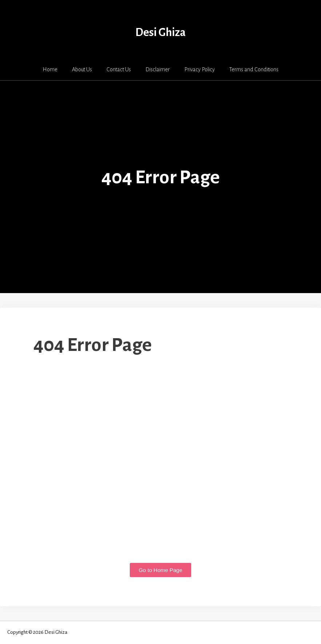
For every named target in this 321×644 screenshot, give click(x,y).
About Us (82, 69)
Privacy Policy (200, 69)
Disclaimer (158, 69)
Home (50, 69)
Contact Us (119, 69)
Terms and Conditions (254, 69)
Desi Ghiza (160, 33)
